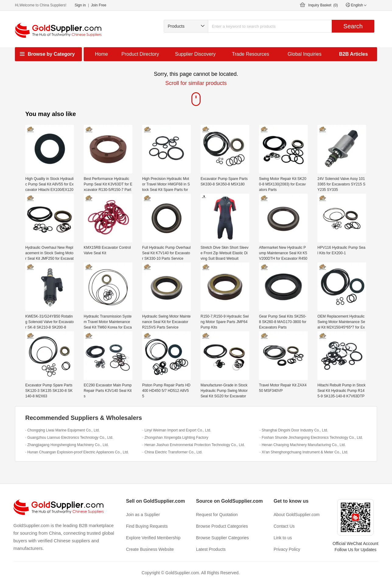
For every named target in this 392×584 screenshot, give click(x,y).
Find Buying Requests (147, 526)
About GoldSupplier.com (297, 515)
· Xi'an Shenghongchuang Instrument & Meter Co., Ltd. (304, 452)
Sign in (80, 5)
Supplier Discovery (195, 54)
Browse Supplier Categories (222, 538)
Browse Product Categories (222, 526)
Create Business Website (150, 549)
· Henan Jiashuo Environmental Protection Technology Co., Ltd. (194, 445)
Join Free (99, 5)
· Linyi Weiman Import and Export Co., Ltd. (177, 430)
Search (353, 26)
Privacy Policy (287, 549)
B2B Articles (353, 54)
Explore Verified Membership (153, 538)
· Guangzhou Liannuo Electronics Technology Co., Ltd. (69, 438)
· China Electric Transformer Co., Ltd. (172, 452)
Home (101, 54)
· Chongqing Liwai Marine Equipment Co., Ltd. (63, 430)
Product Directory (140, 54)
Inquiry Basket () (323, 5)
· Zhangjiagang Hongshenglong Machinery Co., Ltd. (67, 445)
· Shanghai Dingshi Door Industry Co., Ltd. (294, 430)
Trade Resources (250, 54)
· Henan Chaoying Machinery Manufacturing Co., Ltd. (303, 445)
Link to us (283, 538)
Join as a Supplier (143, 515)
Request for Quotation (217, 515)
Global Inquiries (304, 54)
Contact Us (284, 526)
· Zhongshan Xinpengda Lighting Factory (175, 438)
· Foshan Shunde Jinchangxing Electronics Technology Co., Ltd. (311, 438)
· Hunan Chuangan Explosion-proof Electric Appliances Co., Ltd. (77, 452)
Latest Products (211, 549)
